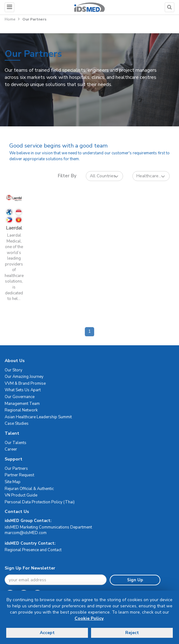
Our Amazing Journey (24, 377)
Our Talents (16, 443)
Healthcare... (151, 176)
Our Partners (16, 469)
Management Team (22, 404)
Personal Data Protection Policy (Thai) (40, 502)
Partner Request (19, 475)
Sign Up (135, 580)
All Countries (104, 176)
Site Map (13, 482)
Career (11, 449)
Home (10, 19)
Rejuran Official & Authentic (29, 489)
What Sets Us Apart (23, 390)
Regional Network (21, 410)
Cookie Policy (89, 618)
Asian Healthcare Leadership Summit (38, 417)
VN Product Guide (21, 495)
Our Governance (20, 397)
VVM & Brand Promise (25, 383)
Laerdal (14, 228)
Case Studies (17, 424)
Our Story (14, 370)
